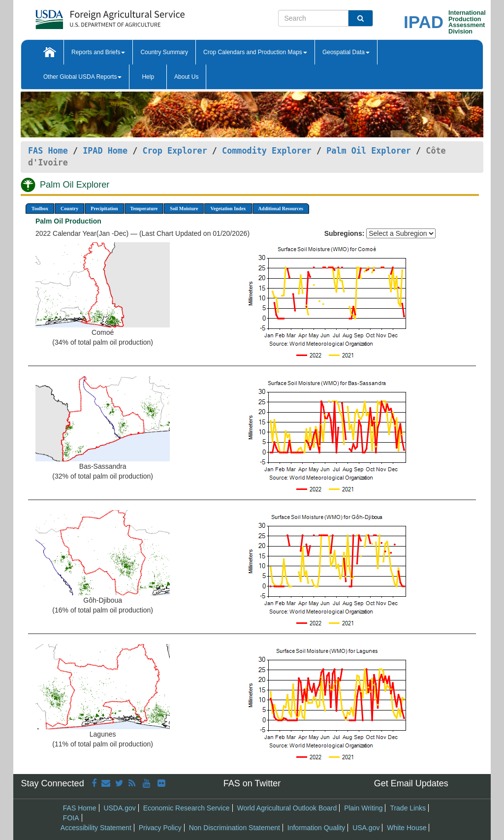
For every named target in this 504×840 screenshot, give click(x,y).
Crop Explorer (174, 151)
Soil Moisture (184, 209)
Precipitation (104, 209)
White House (407, 828)
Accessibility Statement (96, 828)
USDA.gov (119, 808)
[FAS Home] (85, 16)
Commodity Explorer (267, 151)
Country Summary (164, 52)
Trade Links (408, 808)
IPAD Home (105, 151)
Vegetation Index (228, 209)
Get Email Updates (411, 783)
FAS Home (48, 151)
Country (69, 209)
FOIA (71, 818)
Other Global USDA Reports (82, 77)
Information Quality (316, 828)
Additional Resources (281, 209)
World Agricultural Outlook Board (287, 808)
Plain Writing (363, 808)
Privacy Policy (160, 828)
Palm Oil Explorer (369, 151)
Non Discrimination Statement (235, 828)
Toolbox (40, 209)
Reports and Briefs (98, 52)
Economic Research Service (187, 808)
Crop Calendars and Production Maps (255, 52)
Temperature (144, 209)
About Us (186, 77)
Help (148, 77)
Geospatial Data (346, 52)
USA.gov (366, 828)
